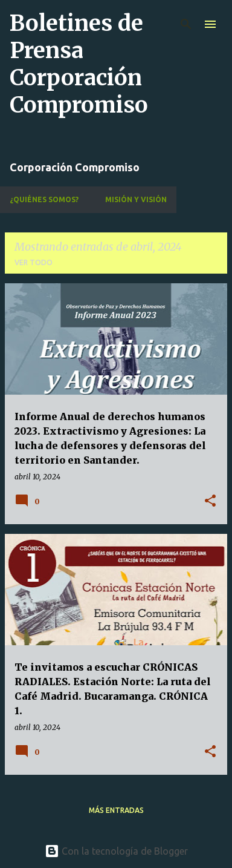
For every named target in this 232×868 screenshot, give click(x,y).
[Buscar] (186, 24)
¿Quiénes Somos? (44, 199)
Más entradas (116, 810)
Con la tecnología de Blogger (116, 851)
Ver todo (34, 262)
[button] (210, 501)
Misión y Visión (136, 199)
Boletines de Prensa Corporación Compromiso (79, 64)
